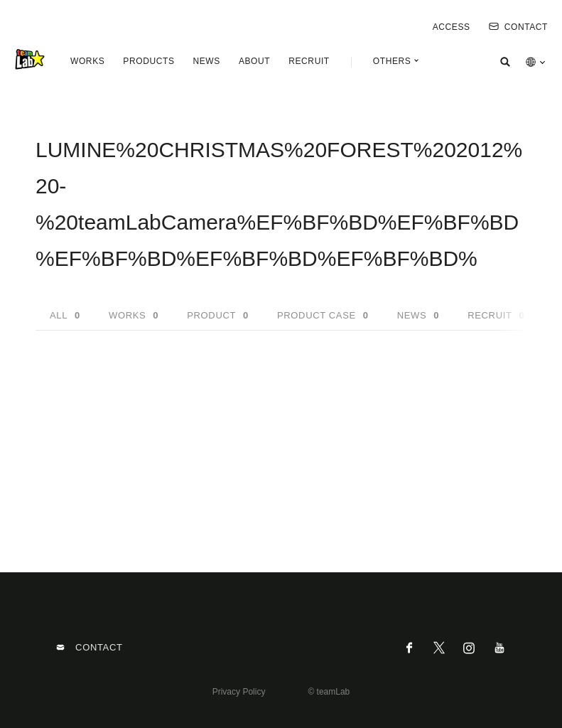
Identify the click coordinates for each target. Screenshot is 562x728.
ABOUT (254, 61)
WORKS (87, 61)
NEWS (206, 61)
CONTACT (518, 27)
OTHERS (392, 61)
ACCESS (452, 27)
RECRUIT (309, 61)
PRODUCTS (148, 61)
